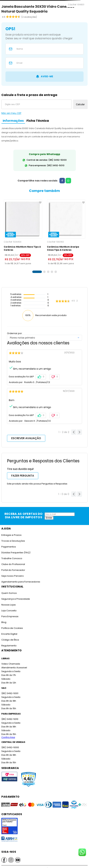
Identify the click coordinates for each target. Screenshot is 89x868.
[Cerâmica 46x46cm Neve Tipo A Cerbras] (23, 232)
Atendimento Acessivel (14, 668)
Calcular (80, 104)
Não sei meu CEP (11, 113)
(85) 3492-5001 (10, 693)
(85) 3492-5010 (10, 719)
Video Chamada (11, 664)
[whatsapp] (67, 181)
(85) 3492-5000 (10, 747)
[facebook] (61, 181)
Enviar (49, 518)
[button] (37, 272)
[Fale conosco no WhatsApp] (82, 853)
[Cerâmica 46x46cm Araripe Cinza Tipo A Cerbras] (66, 232)
